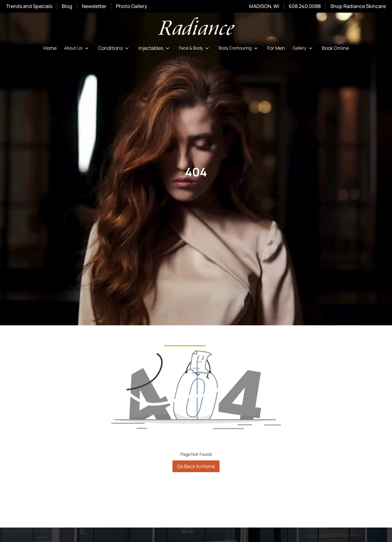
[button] (77, 48)
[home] (196, 27)
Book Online (335, 48)
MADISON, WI (264, 6)
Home (50, 48)
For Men (276, 48)
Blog (67, 6)
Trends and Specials (29, 6)
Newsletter (94, 6)
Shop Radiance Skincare (358, 6)
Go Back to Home (196, 466)
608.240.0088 (305, 6)
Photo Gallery (132, 6)
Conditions (110, 48)
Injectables (151, 48)
